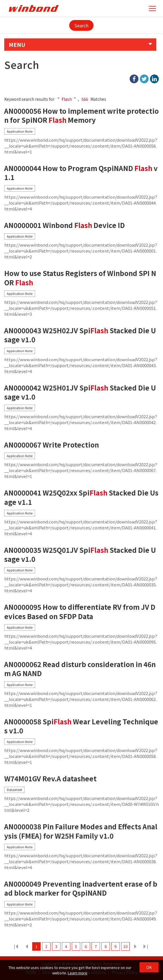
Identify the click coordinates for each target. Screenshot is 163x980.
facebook (134, 79)
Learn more (78, 973)
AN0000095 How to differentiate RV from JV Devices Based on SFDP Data (80, 612)
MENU (17, 45)
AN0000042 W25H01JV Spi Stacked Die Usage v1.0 (80, 392)
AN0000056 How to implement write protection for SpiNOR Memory (81, 116)
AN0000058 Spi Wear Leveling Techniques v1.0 (81, 726)
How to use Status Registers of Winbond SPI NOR (80, 278)
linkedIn (154, 79)
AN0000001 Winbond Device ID (65, 225)
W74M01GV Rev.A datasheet (50, 779)
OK (149, 967)
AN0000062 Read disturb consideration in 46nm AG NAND (80, 669)
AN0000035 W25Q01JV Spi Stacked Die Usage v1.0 (80, 555)
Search (81, 25)
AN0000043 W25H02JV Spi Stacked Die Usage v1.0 (80, 335)
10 (125, 946)
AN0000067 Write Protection (52, 445)
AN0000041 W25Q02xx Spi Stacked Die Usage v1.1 (81, 497)
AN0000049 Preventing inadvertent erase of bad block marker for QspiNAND (81, 888)
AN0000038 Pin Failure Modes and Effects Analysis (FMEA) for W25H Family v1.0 (81, 831)
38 (145, 946)
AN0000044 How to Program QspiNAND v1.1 (81, 173)
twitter (144, 79)
